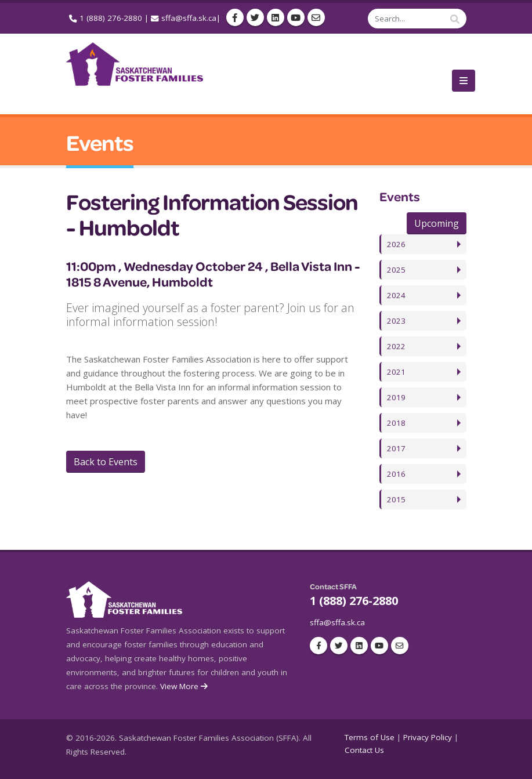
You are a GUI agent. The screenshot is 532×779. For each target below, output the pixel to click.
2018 (396, 423)
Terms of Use (370, 737)
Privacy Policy (428, 737)
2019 (396, 397)
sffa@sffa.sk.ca (189, 18)
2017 (396, 448)
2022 (396, 346)
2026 (396, 244)
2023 (396, 321)
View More (185, 686)
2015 (396, 499)
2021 (396, 372)
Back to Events (106, 462)
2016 (396, 474)
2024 (396, 295)
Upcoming (437, 223)
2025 (396, 270)
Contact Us (364, 750)
